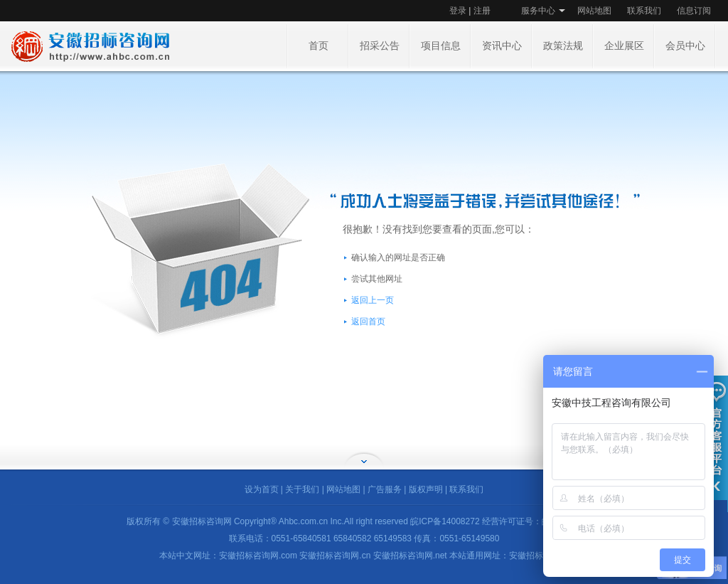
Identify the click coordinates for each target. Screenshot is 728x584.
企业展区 (624, 46)
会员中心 (685, 46)
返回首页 (368, 322)
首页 (318, 46)
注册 (482, 11)
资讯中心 (502, 46)
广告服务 (385, 489)
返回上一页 (373, 300)
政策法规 (563, 46)
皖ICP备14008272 (445, 521)
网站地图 (594, 11)
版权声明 (426, 489)
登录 (458, 11)
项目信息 (441, 46)
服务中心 (538, 11)
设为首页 (262, 489)
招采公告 (380, 46)
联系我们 (644, 11)
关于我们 (302, 489)
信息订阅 (694, 11)
